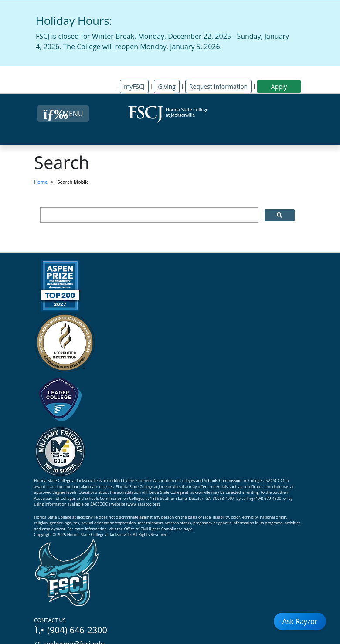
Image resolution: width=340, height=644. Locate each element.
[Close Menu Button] (63, 114)
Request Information (218, 86)
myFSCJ (134, 86)
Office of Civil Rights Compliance (153, 529)
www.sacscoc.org (143, 504)
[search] (148, 215)
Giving (167, 86)
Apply (279, 86)
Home (41, 182)
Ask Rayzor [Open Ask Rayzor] (300, 621)
